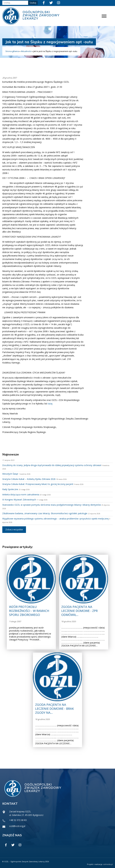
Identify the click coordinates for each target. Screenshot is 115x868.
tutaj (50, 404)
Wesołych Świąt (10, 474)
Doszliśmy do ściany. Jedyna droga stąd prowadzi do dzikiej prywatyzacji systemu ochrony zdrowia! (52, 465)
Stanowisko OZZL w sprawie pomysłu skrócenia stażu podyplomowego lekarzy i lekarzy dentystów (52, 505)
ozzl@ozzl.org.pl (17, 826)
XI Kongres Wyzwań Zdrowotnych (19, 500)
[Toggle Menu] (104, 16)
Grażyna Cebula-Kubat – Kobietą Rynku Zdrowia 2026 (29, 479)
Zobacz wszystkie (14, 529)
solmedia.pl (108, 864)
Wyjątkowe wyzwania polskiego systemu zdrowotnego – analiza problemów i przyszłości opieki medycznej (56, 519)
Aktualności (26, 51)
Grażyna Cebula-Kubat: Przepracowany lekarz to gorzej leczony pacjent (38, 484)
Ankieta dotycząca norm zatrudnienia (21, 494)
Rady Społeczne (10, 489)
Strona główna (12, 51)
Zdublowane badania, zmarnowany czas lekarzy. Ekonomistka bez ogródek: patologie (45, 513)
